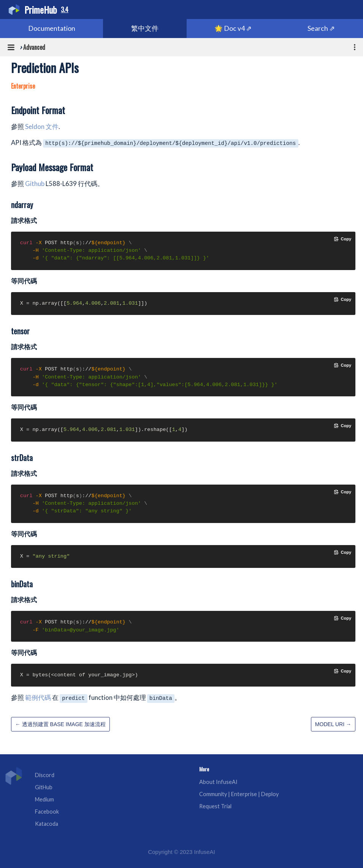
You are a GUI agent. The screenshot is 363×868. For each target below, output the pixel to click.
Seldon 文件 (42, 126)
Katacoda (47, 824)
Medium (44, 799)
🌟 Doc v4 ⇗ (233, 28)
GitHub (44, 787)
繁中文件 (145, 28)
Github (35, 184)
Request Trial (215, 806)
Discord (45, 775)
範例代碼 (38, 697)
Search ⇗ (321, 28)
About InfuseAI (218, 782)
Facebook (47, 812)
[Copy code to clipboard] (343, 239)
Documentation (52, 28)
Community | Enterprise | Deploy (239, 794)
